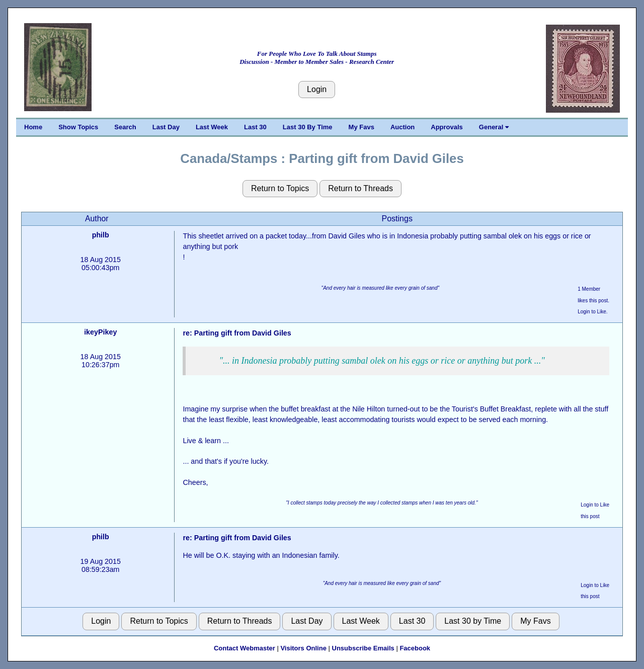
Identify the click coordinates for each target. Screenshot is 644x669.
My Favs (361, 127)
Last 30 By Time (308, 127)
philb (101, 235)
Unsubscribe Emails (363, 648)
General (494, 127)
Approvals (447, 127)
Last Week (212, 127)
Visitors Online (303, 648)
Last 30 (255, 127)
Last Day (166, 127)
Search (125, 127)
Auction (403, 127)
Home (33, 127)
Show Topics (78, 127)
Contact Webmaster (245, 648)
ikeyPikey (100, 332)
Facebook (415, 648)
